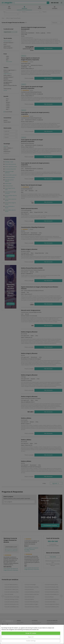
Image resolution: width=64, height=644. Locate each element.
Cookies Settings (31, 641)
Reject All (31, 637)
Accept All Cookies (31, 633)
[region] (32, 634)
